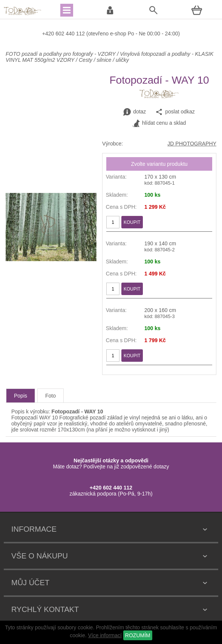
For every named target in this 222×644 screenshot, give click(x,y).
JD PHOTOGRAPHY (192, 144)
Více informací (105, 635)
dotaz (135, 112)
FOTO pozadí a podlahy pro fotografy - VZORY (61, 54)
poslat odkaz (175, 112)
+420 (49, 34)
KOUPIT (132, 222)
